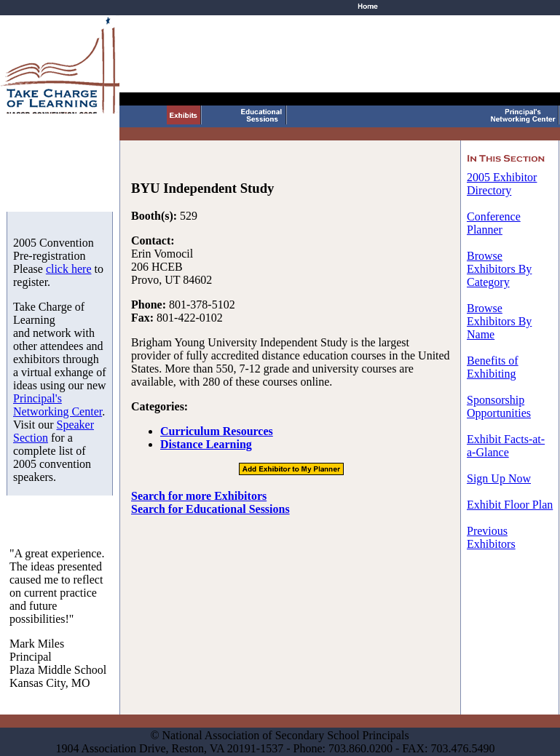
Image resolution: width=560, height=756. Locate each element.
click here (69, 269)
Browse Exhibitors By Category (499, 269)
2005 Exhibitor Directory (502, 184)
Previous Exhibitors (491, 537)
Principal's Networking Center (58, 405)
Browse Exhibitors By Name (499, 321)
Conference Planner (494, 223)
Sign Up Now (499, 478)
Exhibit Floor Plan (510, 505)
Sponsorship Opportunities (499, 406)
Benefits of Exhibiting (493, 367)
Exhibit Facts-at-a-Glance (506, 446)
